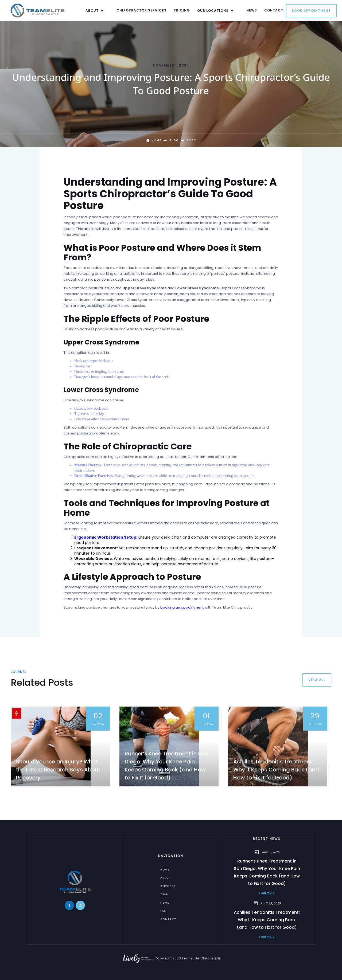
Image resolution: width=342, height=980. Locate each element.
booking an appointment (182, 607)
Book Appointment (311, 11)
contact (274, 10)
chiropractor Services (141, 10)
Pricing (182, 10)
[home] (38, 10)
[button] (94, 10)
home (165, 870)
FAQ (163, 911)
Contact (168, 919)
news (252, 10)
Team (165, 894)
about (166, 878)
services (168, 886)
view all (317, 680)
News (165, 903)
